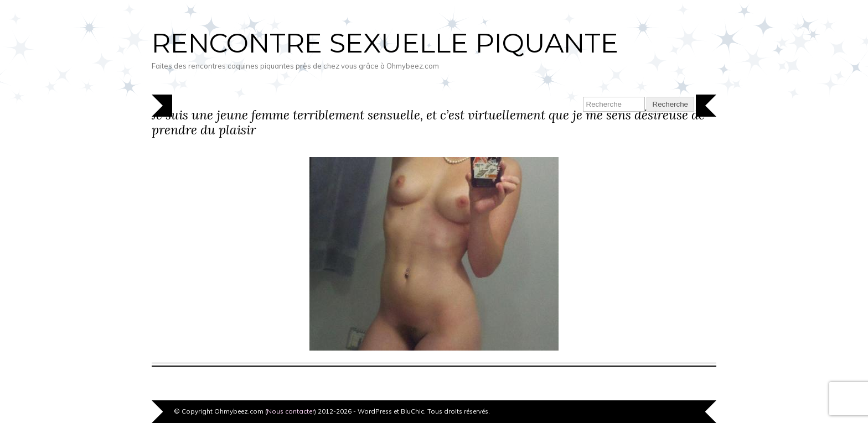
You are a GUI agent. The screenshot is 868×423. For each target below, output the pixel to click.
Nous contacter (291, 411)
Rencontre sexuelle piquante (385, 43)
